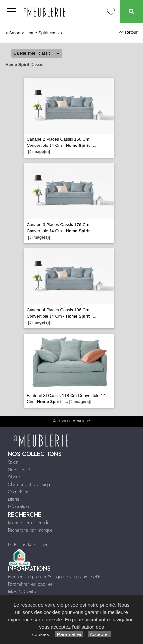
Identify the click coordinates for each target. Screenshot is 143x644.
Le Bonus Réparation (28, 545)
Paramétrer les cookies (30, 584)
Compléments (21, 492)
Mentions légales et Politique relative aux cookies (56, 577)
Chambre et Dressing (29, 484)
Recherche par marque (30, 530)
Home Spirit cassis (43, 33)
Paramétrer (69, 634)
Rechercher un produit (30, 523)
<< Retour (128, 32)
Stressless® (20, 470)
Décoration (18, 506)
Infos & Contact (23, 592)
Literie (14, 499)
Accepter (100, 634)
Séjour (14, 477)
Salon (15, 33)
